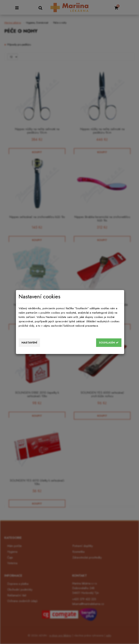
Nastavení (29, 343)
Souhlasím (109, 343)
